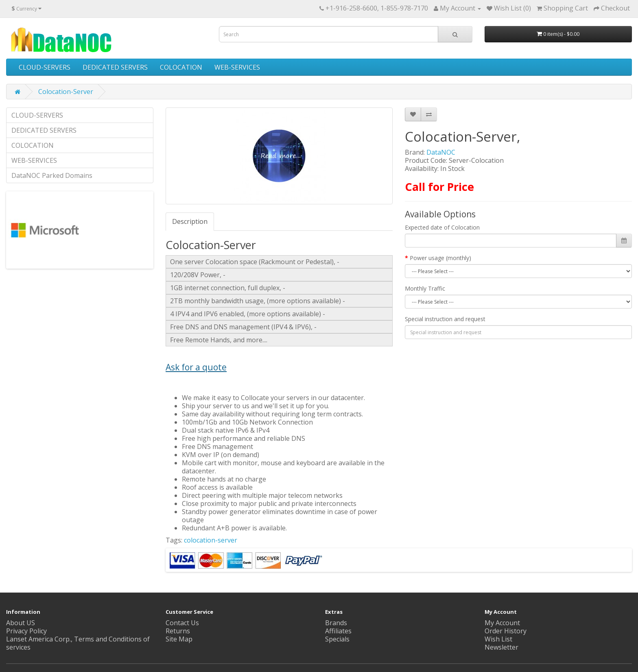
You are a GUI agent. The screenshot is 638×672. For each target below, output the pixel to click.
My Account (502, 623)
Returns (178, 631)
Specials (337, 639)
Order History (506, 631)
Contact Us (182, 623)
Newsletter (501, 647)
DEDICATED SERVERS (115, 67)
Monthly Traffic (425, 288)
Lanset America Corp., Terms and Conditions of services (78, 643)
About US (21, 623)
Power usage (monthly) (440, 258)
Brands (336, 623)
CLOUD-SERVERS (45, 67)
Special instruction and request (445, 319)
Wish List (498, 639)
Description (190, 221)
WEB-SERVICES (237, 67)
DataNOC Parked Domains (52, 175)
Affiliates (338, 631)
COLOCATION (181, 67)
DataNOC (441, 152)
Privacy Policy (26, 631)
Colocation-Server (66, 92)
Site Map (179, 639)
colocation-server (211, 540)
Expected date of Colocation (442, 227)
